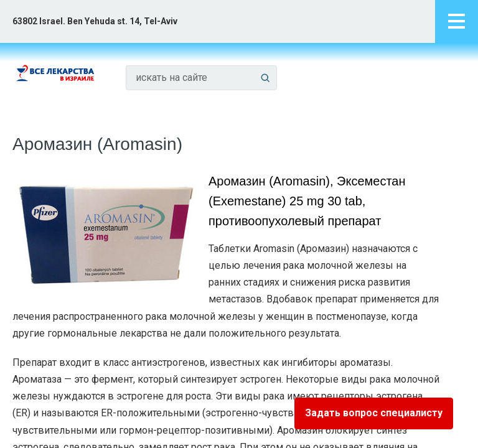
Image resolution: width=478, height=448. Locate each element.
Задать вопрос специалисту (374, 413)
